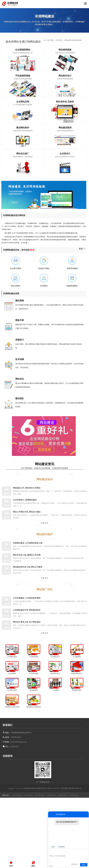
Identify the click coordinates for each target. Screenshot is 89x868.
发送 (84, 865)
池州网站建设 (74, 795)
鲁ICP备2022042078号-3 (52, 788)
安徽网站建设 (62, 795)
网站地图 (64, 788)
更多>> (82, 249)
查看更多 (45, 523)
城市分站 (78, 788)
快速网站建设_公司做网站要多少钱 (28, 543)
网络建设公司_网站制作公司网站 (27, 488)
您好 (53, 847)
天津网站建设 (51, 795)
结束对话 (75, 864)
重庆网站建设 (40, 795)
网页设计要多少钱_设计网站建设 (27, 622)
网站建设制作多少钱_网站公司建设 (28, 567)
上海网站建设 (28, 795)
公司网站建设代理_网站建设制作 (27, 610)
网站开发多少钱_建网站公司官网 (27, 555)
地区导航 (71, 788)
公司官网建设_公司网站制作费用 (27, 598)
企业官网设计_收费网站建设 (25, 500)
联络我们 (62, 847)
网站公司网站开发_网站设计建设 (27, 512)
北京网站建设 (17, 795)
